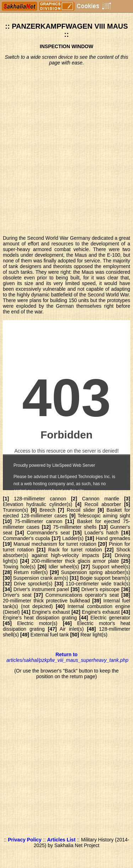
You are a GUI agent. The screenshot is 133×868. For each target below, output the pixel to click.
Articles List (61, 840)
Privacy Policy (25, 840)
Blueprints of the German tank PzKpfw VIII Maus (66, 405)
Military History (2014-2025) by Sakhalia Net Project (82, 843)
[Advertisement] (66, 151)
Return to (67, 657)
